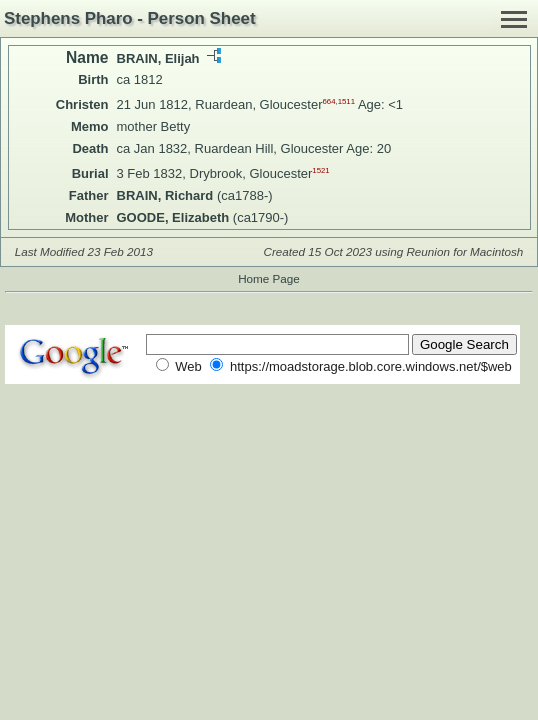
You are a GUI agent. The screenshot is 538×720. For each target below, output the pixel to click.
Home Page (269, 278)
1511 (346, 101)
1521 (320, 170)
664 (328, 101)
